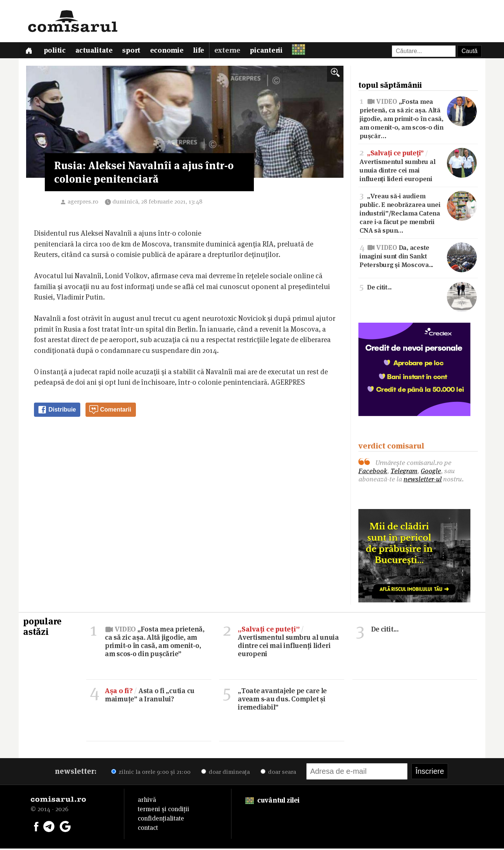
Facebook (373, 472)
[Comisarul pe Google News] (65, 827)
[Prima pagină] (29, 51)
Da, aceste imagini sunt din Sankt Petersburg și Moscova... (418, 257)
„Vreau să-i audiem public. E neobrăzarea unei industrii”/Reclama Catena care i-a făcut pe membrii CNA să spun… (418, 214)
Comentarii (110, 411)
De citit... (418, 288)
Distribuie (57, 411)
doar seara (278, 773)
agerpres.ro (83, 203)
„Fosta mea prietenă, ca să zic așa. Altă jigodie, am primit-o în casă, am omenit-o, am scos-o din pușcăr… (418, 119)
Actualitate (96, 51)
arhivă (147, 801)
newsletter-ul (423, 480)
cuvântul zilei (272, 802)
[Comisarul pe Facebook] (36, 827)
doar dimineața (225, 773)
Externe (231, 51)
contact (148, 829)
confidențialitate (161, 820)
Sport (133, 51)
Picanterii (270, 51)
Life (202, 51)
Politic (56, 51)
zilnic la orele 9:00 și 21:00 (151, 773)
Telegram (404, 472)
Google (431, 472)
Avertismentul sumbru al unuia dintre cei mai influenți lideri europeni (418, 167)
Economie (169, 51)
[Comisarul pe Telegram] (49, 827)
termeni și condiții (164, 810)
